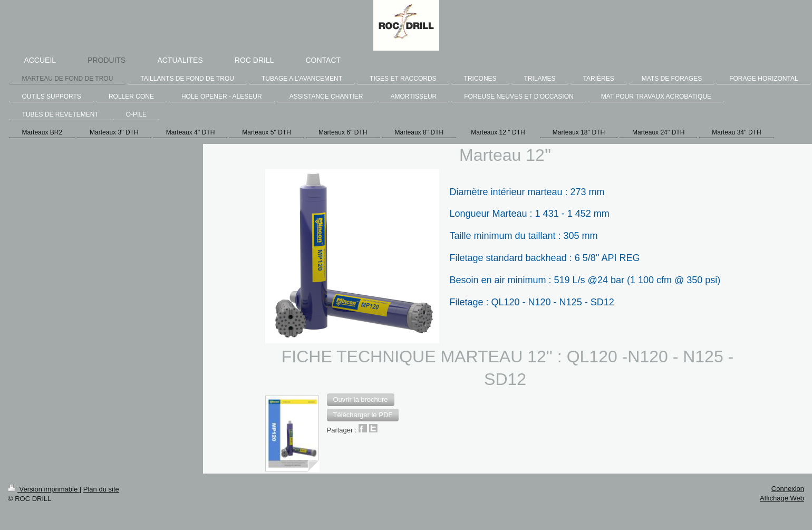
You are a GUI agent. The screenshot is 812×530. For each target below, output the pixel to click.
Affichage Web (782, 498)
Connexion (788, 489)
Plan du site (101, 489)
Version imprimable (44, 489)
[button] (361, 400)
